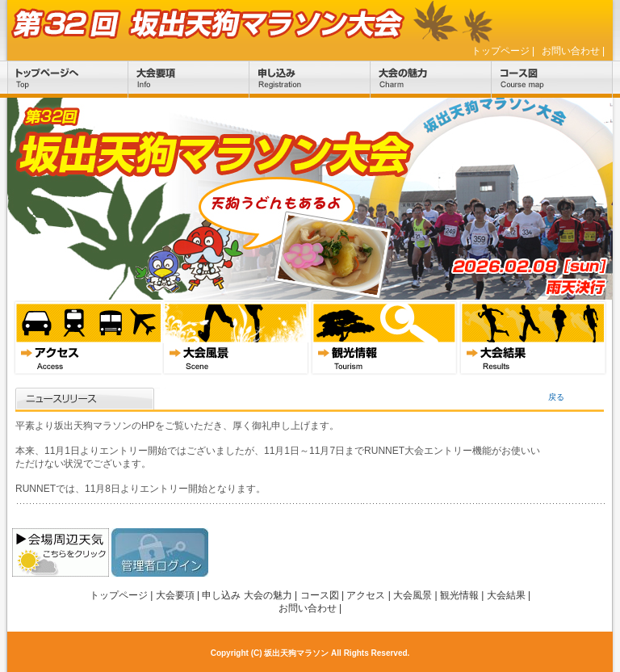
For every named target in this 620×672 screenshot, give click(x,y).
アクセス (87, 338)
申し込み (310, 79)
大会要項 (189, 79)
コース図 (552, 79)
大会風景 (236, 338)
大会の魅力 (431, 79)
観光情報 (384, 338)
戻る (556, 397)
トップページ (501, 51)
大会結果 (533, 338)
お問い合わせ (571, 51)
